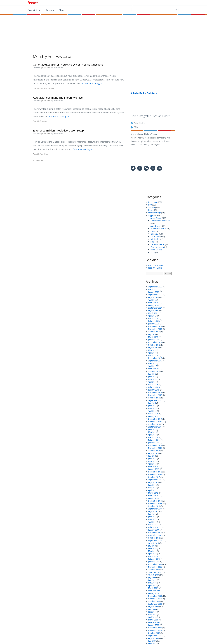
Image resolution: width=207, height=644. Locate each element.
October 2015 (154, 398)
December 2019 (155, 326)
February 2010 (154, 559)
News (151, 210)
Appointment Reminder (160, 221)
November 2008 (155, 599)
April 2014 (152, 435)
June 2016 (152, 377)
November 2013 (155, 448)
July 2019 (152, 334)
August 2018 (153, 348)
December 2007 (155, 628)
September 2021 (155, 308)
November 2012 (155, 474)
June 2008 (152, 612)
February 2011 (154, 527)
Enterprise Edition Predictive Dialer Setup (58, 131)
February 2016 (154, 387)
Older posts (38, 160)
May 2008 (152, 614)
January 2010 (154, 562)
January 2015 (154, 416)
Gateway (154, 234)
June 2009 (152, 580)
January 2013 (154, 469)
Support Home (35, 10)
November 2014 (155, 422)
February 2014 (154, 440)
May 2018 (152, 350)
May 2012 (152, 488)
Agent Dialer (44, 154)
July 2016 (152, 374)
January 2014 (154, 443)
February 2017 (154, 369)
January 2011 (154, 530)
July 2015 (152, 403)
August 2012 (153, 482)
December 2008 (155, 596)
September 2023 (155, 287)
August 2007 (153, 638)
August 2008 (153, 607)
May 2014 (152, 432)
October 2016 (154, 371)
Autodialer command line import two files (58, 98)
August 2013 (153, 453)
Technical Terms (158, 244)
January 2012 (154, 498)
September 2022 (155, 295)
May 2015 (152, 408)
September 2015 (155, 400)
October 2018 (154, 345)
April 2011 (152, 522)
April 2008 (152, 617)
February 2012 (154, 496)
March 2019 (153, 337)
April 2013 (152, 464)
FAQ (150, 205)
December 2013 (155, 445)
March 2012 (153, 493)
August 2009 (153, 575)
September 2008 (155, 604)
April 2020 (152, 316)
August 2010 (153, 543)
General (51, 88)
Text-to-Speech (157, 247)
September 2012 (155, 480)
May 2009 (152, 583)
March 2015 (153, 414)
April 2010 (152, 554)
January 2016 (154, 390)
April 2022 (152, 300)
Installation (155, 236)
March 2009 (153, 588)
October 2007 (154, 633)
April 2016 (152, 382)
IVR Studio (155, 239)
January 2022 (154, 305)
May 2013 (152, 461)
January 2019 (154, 340)
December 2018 (155, 342)
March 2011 (153, 525)
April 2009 (152, 585)
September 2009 (155, 572)
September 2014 (155, 427)
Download (141, 3)
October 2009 (154, 570)
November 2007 (155, 630)
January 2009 (154, 593)
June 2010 (152, 548)
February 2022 (154, 303)
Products (124, 3)
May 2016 (152, 379)
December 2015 (155, 392)
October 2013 (154, 451)
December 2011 (155, 501)
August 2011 (153, 511)
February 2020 (154, 321)
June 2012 (152, 485)
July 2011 (152, 514)
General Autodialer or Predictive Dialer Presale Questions (68, 65)
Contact (157, 3)
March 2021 (153, 313)
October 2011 (154, 506)
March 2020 (153, 318)
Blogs (61, 10)
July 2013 (152, 456)
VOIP (153, 252)
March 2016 (153, 385)
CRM (136, 127)
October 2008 (154, 601)
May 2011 (152, 519)
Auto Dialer (44, 88)
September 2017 (155, 361)
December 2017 (155, 358)
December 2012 (155, 472)
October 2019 (154, 332)
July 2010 (152, 546)
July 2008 (152, 609)
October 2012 (154, 477)
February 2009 (154, 591)
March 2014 (153, 437)
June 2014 (152, 429)
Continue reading (92, 84)
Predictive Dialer (155, 268)
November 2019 (155, 329)
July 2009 (152, 577)
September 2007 (155, 636)
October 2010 (154, 538)
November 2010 (155, 535)
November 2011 (155, 503)
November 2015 (155, 395)
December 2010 (155, 533)
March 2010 (153, 556)
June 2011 (152, 517)
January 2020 (154, 324)
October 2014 (154, 424)
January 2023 (154, 292)
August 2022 (153, 297)
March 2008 (153, 620)
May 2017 (152, 363)
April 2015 (152, 411)
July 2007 (152, 641)
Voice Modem (156, 250)
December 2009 (155, 564)
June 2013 (152, 459)
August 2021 (153, 311)
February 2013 (154, 466)
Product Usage (154, 213)
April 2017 (152, 366)
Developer (43, 121)
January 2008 (154, 625)
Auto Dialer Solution (144, 93)
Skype (153, 242)
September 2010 (155, 540)
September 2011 (155, 509)
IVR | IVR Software (156, 265)
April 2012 (152, 490)
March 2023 (153, 289)
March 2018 (153, 355)
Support (172, 3)
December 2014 (155, 419)
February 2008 (154, 622)
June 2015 (152, 406)
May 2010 (152, 551)
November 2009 (155, 567)
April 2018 (152, 353)
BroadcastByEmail (158, 229)
